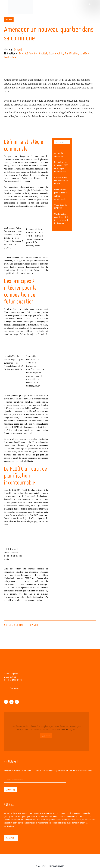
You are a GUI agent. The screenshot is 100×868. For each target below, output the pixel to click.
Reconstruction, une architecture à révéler (62, 181)
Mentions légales (68, 729)
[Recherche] (56, 142)
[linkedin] (11, 702)
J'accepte (46, 736)
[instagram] (17, 702)
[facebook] (6, 702)
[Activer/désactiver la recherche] (90, 4)
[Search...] (62, 142)
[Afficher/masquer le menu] (95, 4)
